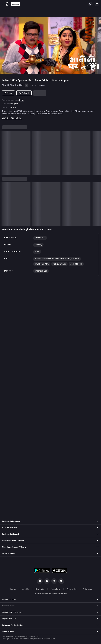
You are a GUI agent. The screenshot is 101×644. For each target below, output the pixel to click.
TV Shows (41, 85)
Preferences (87, 589)
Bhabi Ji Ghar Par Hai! (12, 85)
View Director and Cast (12, 118)
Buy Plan (16, 4)
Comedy (13, 108)
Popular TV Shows (9, 599)
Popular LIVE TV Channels (12, 612)
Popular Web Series (10, 619)
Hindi (22, 100)
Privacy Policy (56, 589)
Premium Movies (9, 606)
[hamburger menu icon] (97, 4)
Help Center (40, 589)
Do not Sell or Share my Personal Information (50, 594)
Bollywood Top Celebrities (12, 625)
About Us (26, 589)
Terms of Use (72, 589)
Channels (13, 589)
